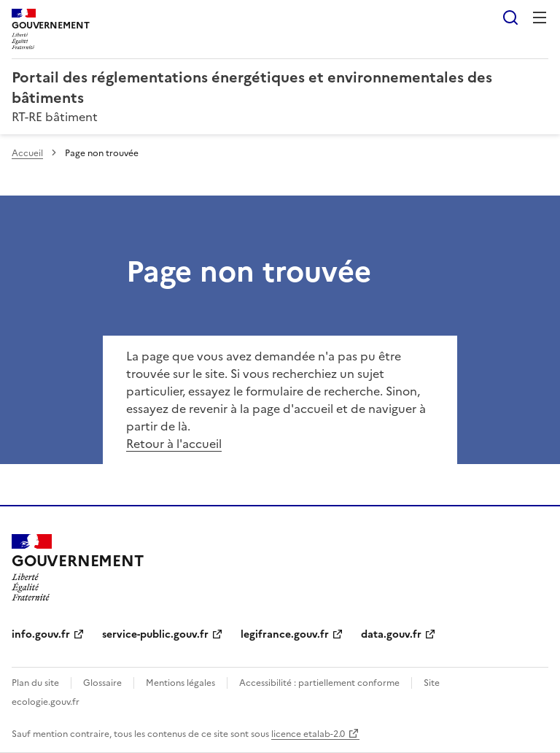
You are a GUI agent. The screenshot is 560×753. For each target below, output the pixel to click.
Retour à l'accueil (174, 444)
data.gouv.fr (391, 634)
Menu (540, 18)
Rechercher (510, 18)
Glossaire (102, 683)
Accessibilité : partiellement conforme (319, 683)
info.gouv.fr (41, 634)
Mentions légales (180, 683)
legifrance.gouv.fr (285, 634)
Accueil (27, 153)
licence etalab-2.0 (308, 734)
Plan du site (35, 683)
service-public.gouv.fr (155, 634)
